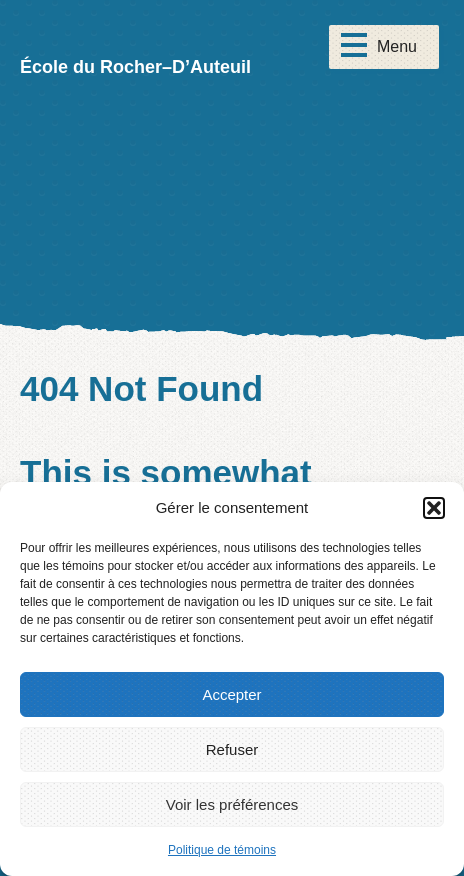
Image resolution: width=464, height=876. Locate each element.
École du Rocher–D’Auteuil (135, 67)
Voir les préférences (232, 804)
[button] (434, 508)
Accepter (231, 694)
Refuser (232, 749)
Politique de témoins (222, 850)
